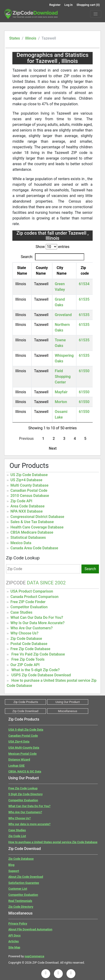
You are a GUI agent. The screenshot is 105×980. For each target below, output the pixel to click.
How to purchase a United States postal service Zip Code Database (53, 842)
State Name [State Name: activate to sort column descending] (22, 271)
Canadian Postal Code (29, 490)
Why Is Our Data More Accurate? (38, 623)
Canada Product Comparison (35, 597)
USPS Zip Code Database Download (41, 675)
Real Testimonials (20, 901)
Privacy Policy (18, 924)
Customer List (18, 889)
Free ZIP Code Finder (28, 602)
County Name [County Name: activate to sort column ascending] (42, 271)
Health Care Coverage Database (37, 527)
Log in (68, 5)
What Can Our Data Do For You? (37, 618)
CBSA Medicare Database (32, 532)
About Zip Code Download (26, 877)
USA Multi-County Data (24, 748)
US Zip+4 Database (26, 480)
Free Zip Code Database (30, 649)
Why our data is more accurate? (30, 824)
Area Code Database (28, 506)
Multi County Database (30, 485)
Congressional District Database (37, 517)
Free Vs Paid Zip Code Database (38, 654)
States (14, 38)
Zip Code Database (26, 639)
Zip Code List (17, 836)
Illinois (31, 38)
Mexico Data (21, 543)
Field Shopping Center (63, 377)
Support (14, 871)
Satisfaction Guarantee (24, 883)
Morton (61, 402)
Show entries (52, 247)
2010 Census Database (30, 496)
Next (53, 448)
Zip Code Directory (21, 907)
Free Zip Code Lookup (23, 788)
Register (55, 5)
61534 (84, 284)
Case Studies (21, 612)
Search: (52, 257)
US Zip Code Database (29, 475)
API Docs (14, 935)
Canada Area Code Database (34, 548)
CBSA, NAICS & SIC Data (25, 771)
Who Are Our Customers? (32, 628)
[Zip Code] (43, 569)
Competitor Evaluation (29, 607)
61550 (84, 371)
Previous (26, 439)
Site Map (14, 947)
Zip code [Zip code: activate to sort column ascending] (85, 271)
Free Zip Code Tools (28, 659)
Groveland (63, 315)
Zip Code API (21, 501)
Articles (14, 941)
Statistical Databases (28, 537)
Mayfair (61, 392)
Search (90, 569)
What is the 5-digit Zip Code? (36, 670)
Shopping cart (88, 5)
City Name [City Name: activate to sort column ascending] (62, 271)
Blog (11, 865)
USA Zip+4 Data (19, 741)
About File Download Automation (30, 929)
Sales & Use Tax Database (32, 522)
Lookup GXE (17, 766)
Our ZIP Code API (25, 665)
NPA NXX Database (27, 511)
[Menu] (96, 14)
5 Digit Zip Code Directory (26, 794)
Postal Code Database (29, 644)
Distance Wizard (19, 760)
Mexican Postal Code (23, 754)
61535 (84, 299)
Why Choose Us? (24, 633)
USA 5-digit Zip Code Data (26, 730)
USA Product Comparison (32, 591)
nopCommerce (34, 956)
